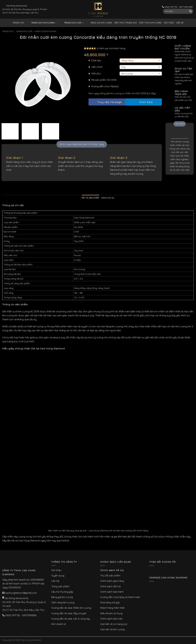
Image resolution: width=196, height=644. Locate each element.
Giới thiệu (169, 23)
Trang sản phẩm (60, 586)
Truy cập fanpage (107, 102)
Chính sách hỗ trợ (112, 570)
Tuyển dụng (58, 575)
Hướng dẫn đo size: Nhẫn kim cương (71, 608)
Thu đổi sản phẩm (110, 575)
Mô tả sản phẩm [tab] (90, 198)
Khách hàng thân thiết (112, 608)
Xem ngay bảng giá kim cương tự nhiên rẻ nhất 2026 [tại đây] (122, 93)
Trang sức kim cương (41, 23)
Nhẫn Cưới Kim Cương (46, 31)
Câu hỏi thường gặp (62, 592)
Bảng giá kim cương (99, 23)
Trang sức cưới (71, 23)
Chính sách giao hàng (112, 581)
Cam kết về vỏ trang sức (114, 624)
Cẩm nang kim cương (63, 602)
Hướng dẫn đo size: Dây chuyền (69, 613)
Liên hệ (180, 23)
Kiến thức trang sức (126, 23)
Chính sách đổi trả (110, 586)
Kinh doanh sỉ (59, 624)
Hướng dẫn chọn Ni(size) (105, 86)
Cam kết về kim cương (112, 629)
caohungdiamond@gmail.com (21, 593)
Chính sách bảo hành (112, 592)
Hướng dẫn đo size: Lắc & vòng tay (71, 619)
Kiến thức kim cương (150, 23)
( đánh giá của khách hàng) (111, 48)
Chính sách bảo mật (111, 619)
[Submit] (190, 11)
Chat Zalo (143, 102)
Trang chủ (18, 23)
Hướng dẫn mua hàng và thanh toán (120, 597)
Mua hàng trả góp (110, 602)
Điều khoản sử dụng (111, 613)
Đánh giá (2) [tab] (108, 198)
